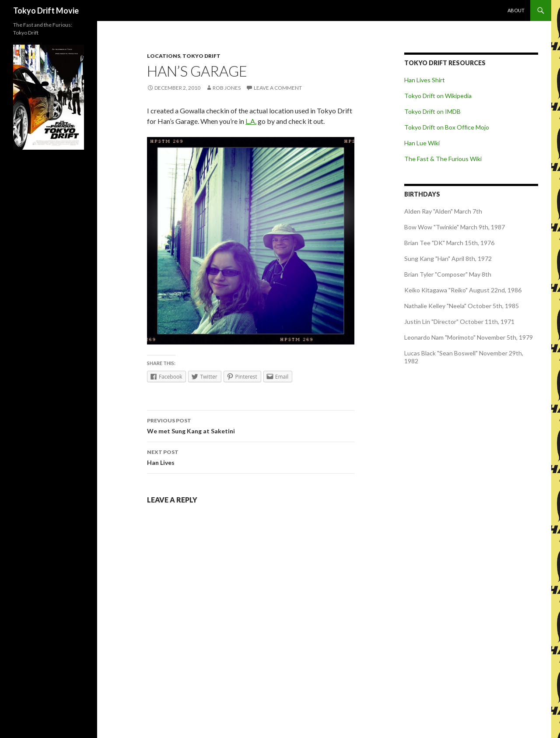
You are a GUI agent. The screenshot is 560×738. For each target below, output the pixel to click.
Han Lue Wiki (422, 143)
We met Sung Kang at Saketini (251, 425)
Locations (164, 56)
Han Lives (251, 457)
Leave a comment (278, 88)
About (516, 10)
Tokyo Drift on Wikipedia (438, 96)
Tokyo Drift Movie (46, 11)
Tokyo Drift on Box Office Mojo (447, 127)
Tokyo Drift (201, 56)
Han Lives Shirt (425, 80)
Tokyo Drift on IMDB (432, 111)
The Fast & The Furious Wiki (443, 159)
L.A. (251, 121)
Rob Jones (227, 88)
